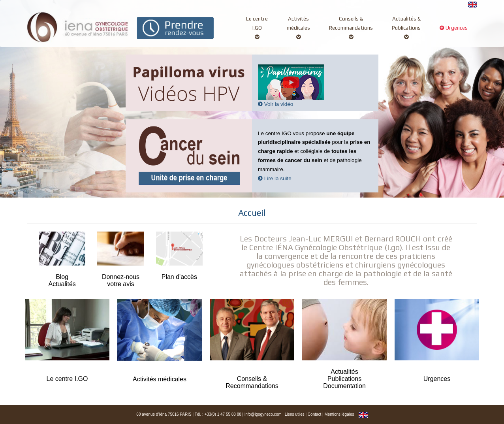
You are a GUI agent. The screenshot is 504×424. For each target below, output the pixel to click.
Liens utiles (295, 414)
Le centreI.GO (257, 28)
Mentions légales (339, 414)
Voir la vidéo (276, 104)
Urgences (454, 32)
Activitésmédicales (298, 28)
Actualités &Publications (406, 28)
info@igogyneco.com (263, 414)
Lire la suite (275, 178)
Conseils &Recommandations (351, 28)
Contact (314, 414)
